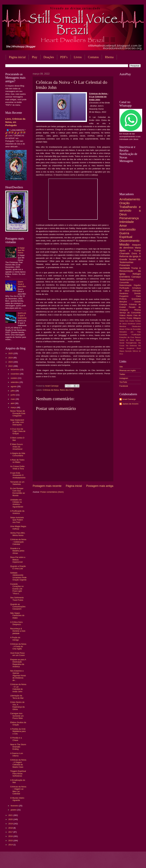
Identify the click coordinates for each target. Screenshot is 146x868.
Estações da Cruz (127, 337)
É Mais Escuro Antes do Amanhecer (17, 447)
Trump (135, 268)
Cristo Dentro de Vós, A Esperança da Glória (17, 706)
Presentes (125, 265)
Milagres (137, 318)
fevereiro (15, 806)
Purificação (124, 288)
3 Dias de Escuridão (133, 329)
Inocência (131, 324)
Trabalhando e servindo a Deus (130, 211)
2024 (11, 358)
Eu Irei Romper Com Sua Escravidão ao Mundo (18, 492)
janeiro (14, 810)
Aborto (129, 315)
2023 (11, 362)
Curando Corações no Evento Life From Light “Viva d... (17, 589)
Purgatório (124, 296)
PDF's (64, 57)
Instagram (124, 378)
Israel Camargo (129, 399)
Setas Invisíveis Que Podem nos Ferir (17, 520)
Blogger (97, 862)
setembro (15, 382)
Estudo (138, 302)
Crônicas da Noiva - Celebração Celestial (18, 542)
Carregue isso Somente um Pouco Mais (17, 716)
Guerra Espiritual (126, 235)
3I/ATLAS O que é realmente (22, 316)
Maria (138, 248)
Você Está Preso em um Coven (17, 654)
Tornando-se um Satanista (17, 483)
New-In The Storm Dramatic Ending (18, 747)
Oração (125, 203)
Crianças (123, 304)
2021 (11, 815)
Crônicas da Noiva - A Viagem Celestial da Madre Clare (18, 763)
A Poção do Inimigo (15, 639)
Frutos (129, 318)
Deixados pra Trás (130, 332)
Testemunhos (126, 280)
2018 (11, 828)
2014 (11, 845)
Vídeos (122, 315)
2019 (11, 824)
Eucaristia (123, 335)
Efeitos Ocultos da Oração (18, 724)
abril (13, 403)
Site (121, 367)
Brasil (139, 348)
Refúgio (137, 274)
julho (13, 391)
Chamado (124, 253)
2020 (11, 819)
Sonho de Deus (127, 340)
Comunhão (124, 282)
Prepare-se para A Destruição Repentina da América (18, 663)
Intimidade (127, 222)
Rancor (138, 337)
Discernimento (129, 241)
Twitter (122, 374)
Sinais (122, 329)
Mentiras (123, 326)
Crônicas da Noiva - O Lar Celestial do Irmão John (18, 688)
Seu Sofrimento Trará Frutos (17, 599)
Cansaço (136, 277)
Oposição (128, 351)
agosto (14, 386)
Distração (137, 291)
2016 (11, 836)
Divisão (137, 293)
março (14, 407)
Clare (138, 296)
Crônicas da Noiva (51, 390)
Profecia (123, 299)
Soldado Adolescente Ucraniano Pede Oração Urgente (18, 576)
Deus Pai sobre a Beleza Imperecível (18, 560)
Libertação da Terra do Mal (17, 697)
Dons (134, 253)
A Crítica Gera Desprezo (16, 623)
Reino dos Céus (67, 390)
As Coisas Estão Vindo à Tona (17, 467)
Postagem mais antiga (100, 486)
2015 (11, 841)
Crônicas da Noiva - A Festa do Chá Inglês (18, 646)
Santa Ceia (124, 321)
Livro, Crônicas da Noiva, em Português (15, 122)
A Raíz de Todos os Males (17, 461)
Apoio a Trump (130, 250)
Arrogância (130, 348)
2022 (11, 366)
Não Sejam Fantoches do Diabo (17, 615)
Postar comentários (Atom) (52, 492)
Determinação (125, 285)
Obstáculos (136, 326)
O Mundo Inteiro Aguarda (17, 799)
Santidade (125, 268)
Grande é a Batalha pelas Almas (17, 551)
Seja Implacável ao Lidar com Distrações (17, 422)
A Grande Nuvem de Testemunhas (130, 259)
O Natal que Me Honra (21, 250)
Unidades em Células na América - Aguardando (17, 503)
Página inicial (17, 57)
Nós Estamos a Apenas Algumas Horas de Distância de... (18, 676)
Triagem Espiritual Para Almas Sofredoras (18, 773)
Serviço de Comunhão (130, 313)
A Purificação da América (17, 512)
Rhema (137, 310)
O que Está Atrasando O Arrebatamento (18, 475)
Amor (123, 226)
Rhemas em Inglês (128, 370)
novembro (15, 374)
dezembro (15, 370)
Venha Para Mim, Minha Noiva (18, 534)
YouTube (123, 382)
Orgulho (137, 285)
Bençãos (123, 302)
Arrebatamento (130, 199)
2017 (11, 832)
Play (35, 57)
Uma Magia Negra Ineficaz (18, 527)
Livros (78, 57)
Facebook (124, 386)
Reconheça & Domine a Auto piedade (18, 631)
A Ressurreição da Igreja (130, 271)
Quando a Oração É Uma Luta (18, 567)
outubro (14, 378)
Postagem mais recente (47, 486)
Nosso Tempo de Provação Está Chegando (18, 413)
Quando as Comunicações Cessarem (18, 607)
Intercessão (127, 229)
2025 (11, 353)
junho (13, 395)
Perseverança (129, 218)
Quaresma (136, 299)
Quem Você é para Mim (22, 284)
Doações (49, 57)
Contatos (93, 57)
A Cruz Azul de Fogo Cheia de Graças (18, 431)
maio (13, 399)
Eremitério (125, 277)
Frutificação (136, 335)
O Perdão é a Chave (16, 739)
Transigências (131, 343)
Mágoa (122, 351)
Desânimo (124, 293)
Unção (131, 321)
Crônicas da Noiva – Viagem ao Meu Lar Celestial (18, 790)
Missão (124, 244)
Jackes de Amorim (130, 404)
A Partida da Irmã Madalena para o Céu (18, 731)
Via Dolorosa (131, 346)
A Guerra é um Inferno (17, 754)
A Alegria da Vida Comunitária (18, 454)
